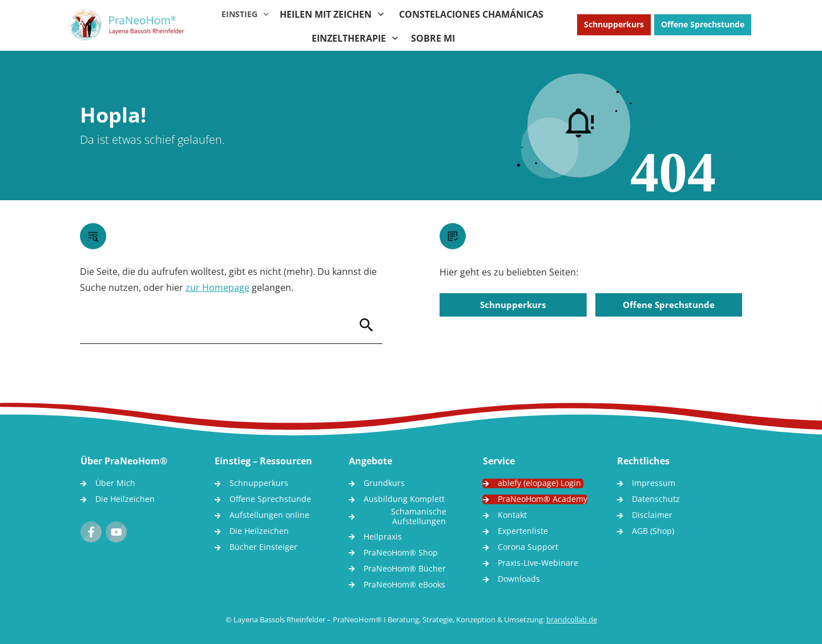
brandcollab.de (572, 619)
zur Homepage (217, 287)
